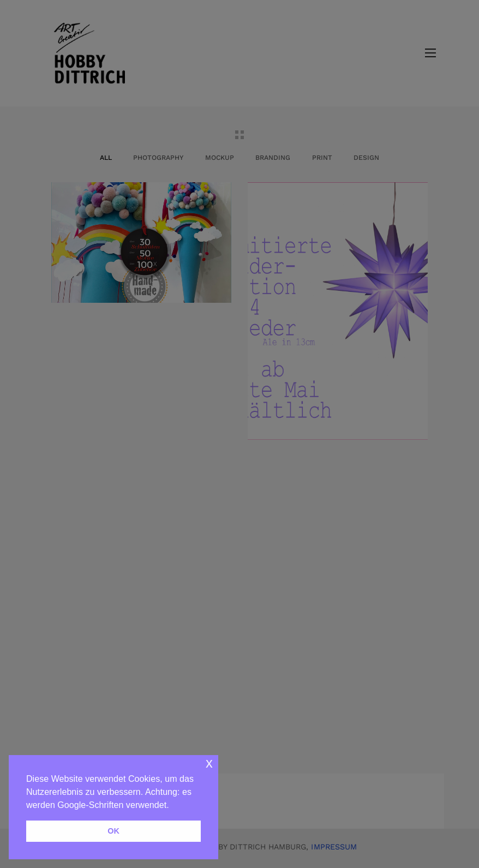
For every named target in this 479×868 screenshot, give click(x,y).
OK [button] (113, 831)
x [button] (209, 763)
